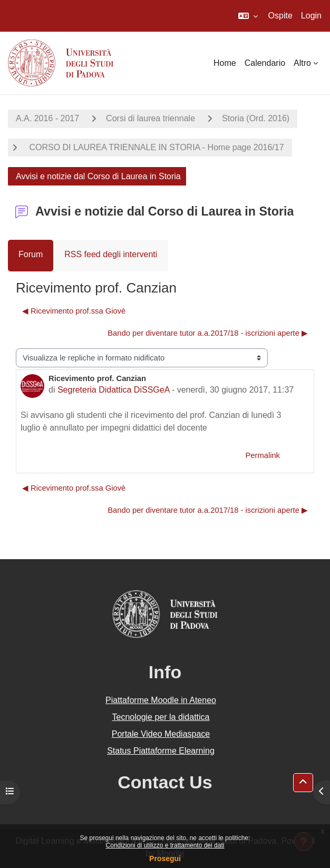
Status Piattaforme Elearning (161, 751)
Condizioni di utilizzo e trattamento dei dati (165, 845)
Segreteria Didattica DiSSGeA (114, 390)
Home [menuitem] (225, 63)
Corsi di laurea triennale (151, 118)
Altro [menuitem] (302, 63)
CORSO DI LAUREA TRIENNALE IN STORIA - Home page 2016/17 (156, 147)
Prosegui (165, 859)
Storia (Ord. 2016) (256, 118)
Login (311, 16)
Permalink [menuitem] (263, 455)
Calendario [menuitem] (265, 63)
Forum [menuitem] (31, 254)
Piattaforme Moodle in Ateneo (161, 700)
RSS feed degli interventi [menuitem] (111, 254)
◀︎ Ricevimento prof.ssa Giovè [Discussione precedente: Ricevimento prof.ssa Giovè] (74, 311)
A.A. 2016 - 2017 (47, 118)
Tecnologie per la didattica (161, 717)
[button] (248, 16)
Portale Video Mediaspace (161, 734)
